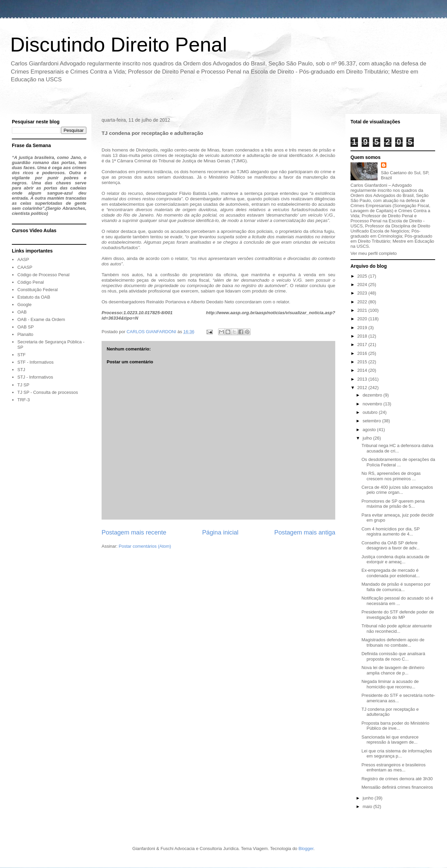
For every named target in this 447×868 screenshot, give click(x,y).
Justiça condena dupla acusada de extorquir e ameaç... (395, 559)
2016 (363, 353)
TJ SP (23, 385)
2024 (363, 285)
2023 (363, 293)
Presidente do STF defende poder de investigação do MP (398, 615)
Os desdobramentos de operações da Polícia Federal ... (398, 462)
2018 (363, 336)
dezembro (373, 395)
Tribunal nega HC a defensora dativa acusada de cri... (397, 448)
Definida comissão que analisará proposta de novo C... (393, 656)
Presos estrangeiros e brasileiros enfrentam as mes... (393, 768)
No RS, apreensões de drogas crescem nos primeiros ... (391, 476)
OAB (22, 312)
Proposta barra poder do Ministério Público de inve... (395, 726)
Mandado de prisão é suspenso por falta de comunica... (396, 587)
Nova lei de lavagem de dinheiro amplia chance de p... (393, 670)
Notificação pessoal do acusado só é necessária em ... (397, 601)
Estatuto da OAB (34, 297)
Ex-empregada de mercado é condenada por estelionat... (390, 573)
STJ (21, 370)
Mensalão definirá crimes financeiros (397, 787)
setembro (372, 421)
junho (369, 798)
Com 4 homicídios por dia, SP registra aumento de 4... (390, 532)
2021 (363, 310)
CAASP (25, 267)
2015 (363, 362)
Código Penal (30, 282)
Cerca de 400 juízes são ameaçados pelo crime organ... (397, 490)
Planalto (25, 334)
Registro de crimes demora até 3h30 (397, 779)
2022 (363, 302)
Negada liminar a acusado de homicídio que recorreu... (390, 684)
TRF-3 (24, 400)
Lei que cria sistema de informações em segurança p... (397, 754)
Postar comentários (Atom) (145, 546)
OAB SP (25, 327)
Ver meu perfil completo (374, 253)
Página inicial (220, 532)
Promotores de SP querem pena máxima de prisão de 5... (393, 504)
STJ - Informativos (35, 377)
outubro (371, 412)
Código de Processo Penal (43, 275)
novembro (373, 404)
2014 (363, 370)
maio (368, 806)
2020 (363, 319)
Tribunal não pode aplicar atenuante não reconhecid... (397, 629)
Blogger (306, 849)
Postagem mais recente (134, 532)
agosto (370, 430)
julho (368, 438)
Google (24, 305)
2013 (363, 379)
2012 (363, 388)
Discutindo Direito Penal (119, 45)
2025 (363, 276)
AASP (23, 259)
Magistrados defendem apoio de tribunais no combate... (393, 642)
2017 (363, 345)
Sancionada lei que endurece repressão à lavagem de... (390, 740)
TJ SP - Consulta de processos (48, 392)
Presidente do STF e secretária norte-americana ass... (398, 698)
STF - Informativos (35, 362)
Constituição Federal (37, 290)
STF (22, 355)
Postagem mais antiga (305, 532)
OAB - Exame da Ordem (41, 319)
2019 (363, 328)
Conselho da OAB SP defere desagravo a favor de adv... (390, 546)
